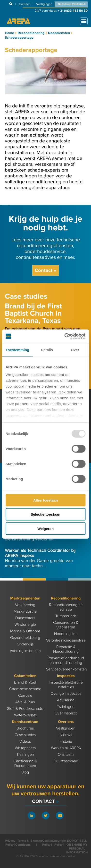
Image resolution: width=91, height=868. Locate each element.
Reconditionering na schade (66, 607)
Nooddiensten (66, 634)
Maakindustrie (25, 612)
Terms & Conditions (23, 843)
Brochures (25, 728)
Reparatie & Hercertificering (66, 649)
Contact (45, 270)
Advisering (66, 700)
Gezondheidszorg (25, 638)
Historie (66, 742)
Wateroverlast (25, 715)
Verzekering (25, 605)
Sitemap (36, 841)
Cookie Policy (47, 843)
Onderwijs (25, 644)
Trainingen (66, 707)
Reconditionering (66, 598)
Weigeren (45, 528)
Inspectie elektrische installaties (66, 685)
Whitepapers (25, 748)
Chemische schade (25, 689)
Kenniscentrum (25, 722)
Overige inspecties (66, 694)
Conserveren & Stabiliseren (66, 625)
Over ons (66, 722)
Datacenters (25, 618)
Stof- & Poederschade (25, 709)
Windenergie (25, 625)
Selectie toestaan (45, 514)
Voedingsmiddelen (25, 651)
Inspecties (66, 676)
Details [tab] (47, 350)
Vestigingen (66, 728)
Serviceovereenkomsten (66, 669)
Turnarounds (66, 616)
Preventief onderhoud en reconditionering (66, 660)
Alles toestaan (46, 500)
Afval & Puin (25, 702)
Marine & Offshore (25, 631)
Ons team (66, 755)
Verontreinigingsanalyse (66, 640)
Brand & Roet (25, 682)
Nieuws (66, 735)
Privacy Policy (10, 843)
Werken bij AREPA (66, 748)
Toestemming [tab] (17, 350)
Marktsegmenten (25, 598)
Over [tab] (75, 350)
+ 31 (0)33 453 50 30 (73, 11)
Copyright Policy (59, 843)
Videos (25, 742)
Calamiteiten (25, 676)
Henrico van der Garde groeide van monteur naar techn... (40, 558)
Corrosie (25, 696)
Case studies (25, 735)
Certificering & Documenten (25, 764)
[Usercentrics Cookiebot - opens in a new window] (65, 336)
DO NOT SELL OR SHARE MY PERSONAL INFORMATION (77, 847)
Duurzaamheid (66, 761)
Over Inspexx (66, 713)
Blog (25, 772)
